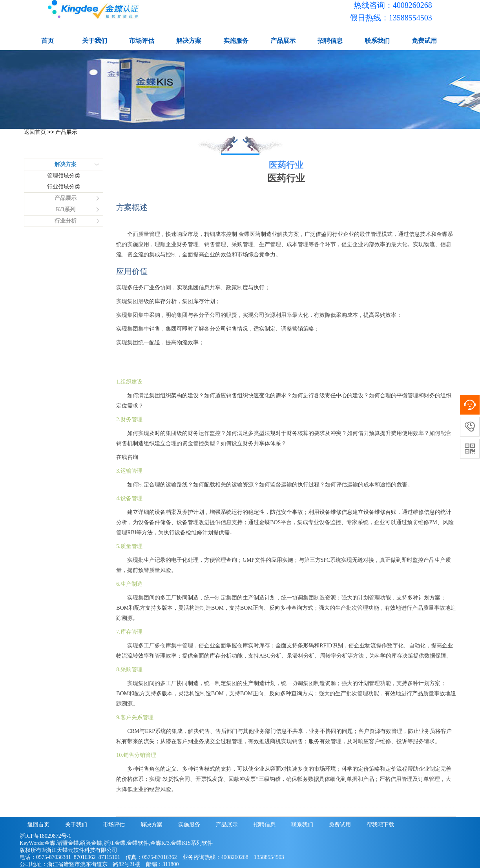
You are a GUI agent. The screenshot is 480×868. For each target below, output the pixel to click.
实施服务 (236, 41)
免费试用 (424, 41)
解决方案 (189, 41)
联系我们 (377, 41)
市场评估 (142, 41)
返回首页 (35, 132)
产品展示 (283, 41)
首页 (47, 41)
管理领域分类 (64, 176)
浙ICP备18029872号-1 (45, 836)
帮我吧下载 (380, 825)
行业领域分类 (64, 187)
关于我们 (95, 41)
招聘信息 (330, 41)
